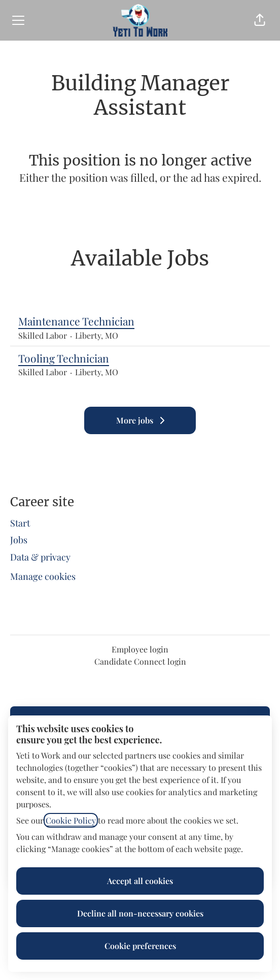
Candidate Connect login (140, 661)
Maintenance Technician (140, 321)
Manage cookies (43, 576)
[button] (260, 20)
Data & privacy (40, 557)
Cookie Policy (71, 820)
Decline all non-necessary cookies (140, 913)
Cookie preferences (140, 946)
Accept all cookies (140, 881)
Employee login (140, 649)
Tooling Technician (140, 358)
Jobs (19, 540)
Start (20, 523)
